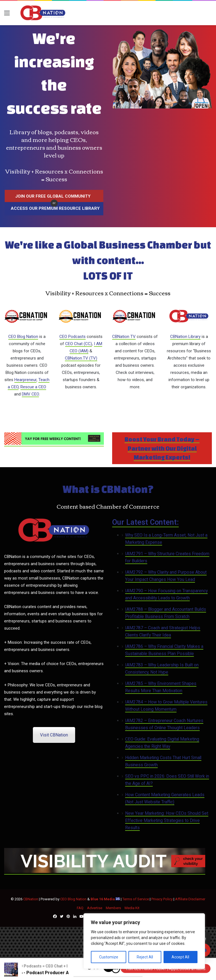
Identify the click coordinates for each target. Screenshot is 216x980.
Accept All (180, 957)
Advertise (95, 908)
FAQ (80, 908)
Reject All (145, 957)
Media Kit (132, 908)
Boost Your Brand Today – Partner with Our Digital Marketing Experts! (162, 448)
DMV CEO (30, 394)
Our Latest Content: (145, 522)
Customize (109, 957)
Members (113, 908)
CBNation (31, 899)
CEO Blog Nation (23, 337)
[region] (144, 941)
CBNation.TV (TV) (81, 358)
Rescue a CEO (33, 387)
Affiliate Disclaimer (190, 899)
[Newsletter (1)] (54, 444)
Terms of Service (136, 899)
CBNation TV (124, 337)
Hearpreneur (25, 380)
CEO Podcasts (73, 337)
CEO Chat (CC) (79, 344)
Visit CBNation (54, 735)
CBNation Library (185, 337)
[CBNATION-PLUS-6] (105, 872)
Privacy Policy (162, 899)
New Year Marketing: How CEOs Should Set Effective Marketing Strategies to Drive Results (167, 820)
